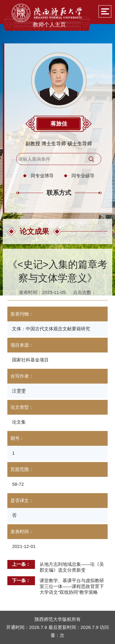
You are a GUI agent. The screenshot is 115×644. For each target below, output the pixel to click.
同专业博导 (42, 176)
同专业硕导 (83, 176)
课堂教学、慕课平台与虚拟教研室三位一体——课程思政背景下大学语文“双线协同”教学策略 (72, 586)
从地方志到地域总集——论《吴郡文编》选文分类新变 (72, 567)
